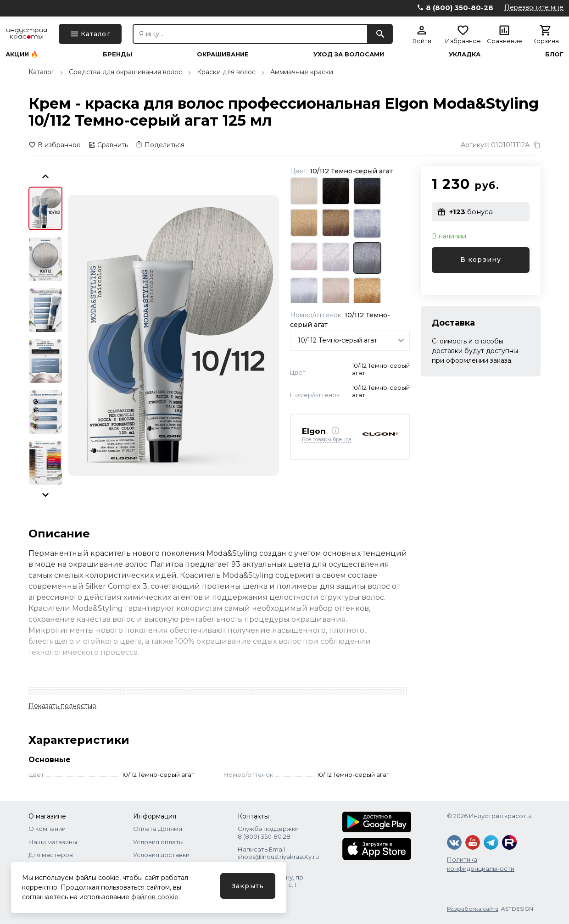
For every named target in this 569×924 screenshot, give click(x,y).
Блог (554, 54)
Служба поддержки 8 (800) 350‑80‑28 (268, 832)
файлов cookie (155, 897)
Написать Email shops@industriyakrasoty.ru (278, 853)
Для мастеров (51, 855)
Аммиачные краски (302, 72)
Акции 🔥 (22, 54)
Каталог (41, 72)
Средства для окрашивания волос (126, 72)
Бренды (117, 54)
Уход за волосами (349, 54)
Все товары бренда (327, 440)
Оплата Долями (158, 829)
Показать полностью (62, 706)
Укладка (465, 54)
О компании (47, 829)
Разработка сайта (473, 909)
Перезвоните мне (534, 7)
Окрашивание (223, 54)
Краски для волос (226, 72)
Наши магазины (53, 842)
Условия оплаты (158, 842)
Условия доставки (161, 855)
